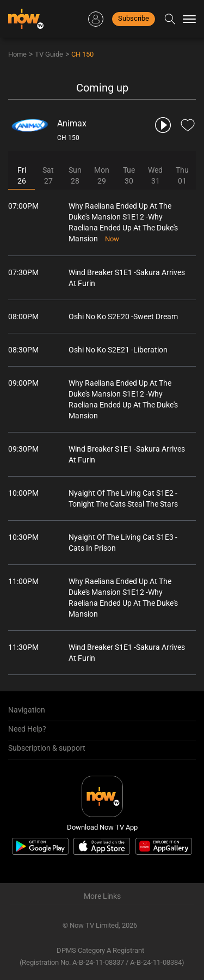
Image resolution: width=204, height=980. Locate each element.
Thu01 (182, 175)
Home (17, 54)
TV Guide (49, 54)
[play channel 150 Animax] (164, 125)
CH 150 (82, 54)
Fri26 (22, 175)
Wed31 (155, 175)
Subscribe (134, 18)
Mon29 (102, 175)
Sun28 (75, 175)
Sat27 (48, 175)
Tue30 (129, 175)
